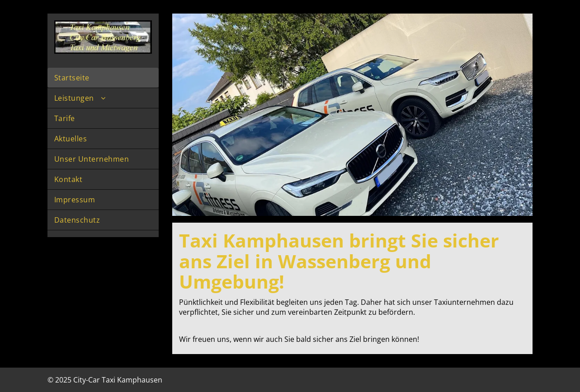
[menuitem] (103, 78)
